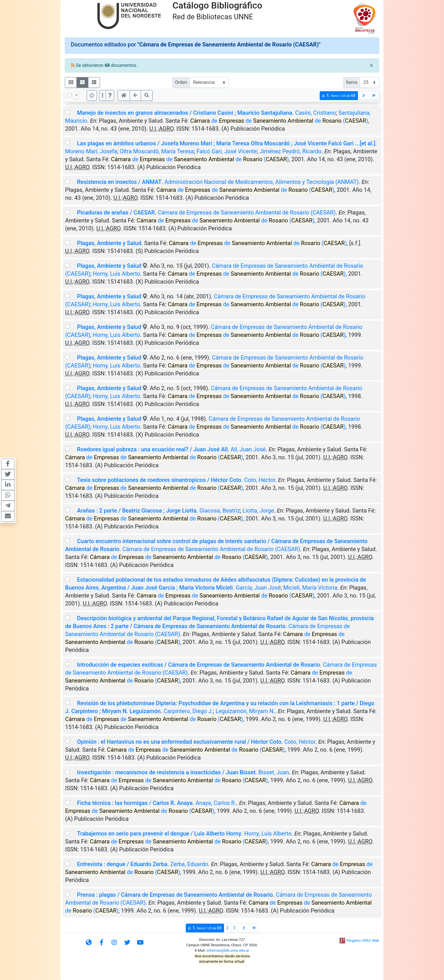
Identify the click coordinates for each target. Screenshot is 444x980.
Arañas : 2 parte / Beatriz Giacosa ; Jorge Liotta (137, 511)
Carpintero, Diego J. (188, 711)
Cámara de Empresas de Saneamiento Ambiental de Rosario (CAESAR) (247, 212)
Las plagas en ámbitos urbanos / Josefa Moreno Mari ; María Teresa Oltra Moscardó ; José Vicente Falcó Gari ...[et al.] (226, 143)
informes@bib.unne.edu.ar (228, 950)
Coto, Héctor (260, 480)
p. (339, 96)
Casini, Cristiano (315, 113)
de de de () (279, 121)
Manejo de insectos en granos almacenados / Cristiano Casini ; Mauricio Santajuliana (185, 113)
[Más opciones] (103, 95)
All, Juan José (248, 449)
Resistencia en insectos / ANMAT (119, 182)
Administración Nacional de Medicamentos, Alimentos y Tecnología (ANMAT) (262, 182)
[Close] (371, 65)
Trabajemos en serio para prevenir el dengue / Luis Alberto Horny (159, 834)
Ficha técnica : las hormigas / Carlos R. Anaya (135, 803)
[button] (110, 95)
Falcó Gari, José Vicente (227, 151)
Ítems (352, 82)
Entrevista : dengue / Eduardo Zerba (122, 864)
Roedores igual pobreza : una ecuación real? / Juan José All (152, 449)
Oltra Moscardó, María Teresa (157, 151)
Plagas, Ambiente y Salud (109, 243)
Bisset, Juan (274, 772)
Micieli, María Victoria (310, 588)
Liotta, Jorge (258, 511)
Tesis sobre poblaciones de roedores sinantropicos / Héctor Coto (159, 480)
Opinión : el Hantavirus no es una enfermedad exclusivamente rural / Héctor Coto (179, 742)
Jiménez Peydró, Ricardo (290, 151)
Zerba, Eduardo (189, 864)
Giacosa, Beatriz (220, 511)
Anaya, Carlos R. (216, 803)
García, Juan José (258, 588)
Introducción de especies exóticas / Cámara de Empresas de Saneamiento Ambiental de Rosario (198, 665)
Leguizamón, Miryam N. (245, 711)
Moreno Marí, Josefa (91, 151)
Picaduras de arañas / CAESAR (116, 212)
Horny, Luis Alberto (117, 274)
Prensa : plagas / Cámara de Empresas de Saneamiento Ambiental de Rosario (175, 895)
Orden (181, 82)
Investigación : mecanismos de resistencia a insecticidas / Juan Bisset (166, 772)
